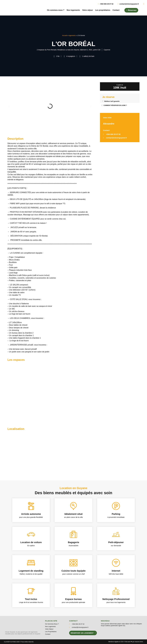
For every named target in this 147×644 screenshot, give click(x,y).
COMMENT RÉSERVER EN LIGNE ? (115, 105)
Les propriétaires (103, 10)
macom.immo (139, 642)
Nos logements (73, 10)
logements (72, 35)
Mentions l (114, 642)
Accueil (65, 35)
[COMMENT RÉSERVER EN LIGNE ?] (102, 105)
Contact (116, 10)
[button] (9, 106)
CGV (122, 642)
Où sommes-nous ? (56, 10)
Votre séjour (88, 10)
